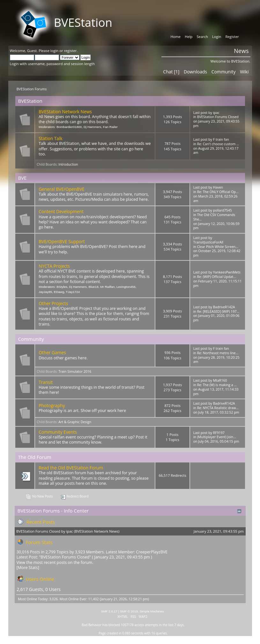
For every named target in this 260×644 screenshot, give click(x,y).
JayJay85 (45, 292)
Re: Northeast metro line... (218, 353)
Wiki (244, 72)
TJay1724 (73, 292)
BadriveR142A (224, 307)
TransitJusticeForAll (208, 242)
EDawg (59, 292)
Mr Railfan (107, 287)
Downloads (195, 72)
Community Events (58, 432)
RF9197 (219, 433)
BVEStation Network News (65, 112)
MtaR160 (220, 380)
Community (224, 72)
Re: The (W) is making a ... (217, 385)
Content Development (61, 211)
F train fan (221, 139)
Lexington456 (126, 287)
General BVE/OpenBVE (62, 189)
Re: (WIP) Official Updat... (217, 277)
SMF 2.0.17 (109, 611)
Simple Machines (152, 611)
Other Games (52, 352)
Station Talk (50, 138)
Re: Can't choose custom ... (218, 144)
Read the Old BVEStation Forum (71, 468)
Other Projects (53, 303)
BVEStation (83, 22)
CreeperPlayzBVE (152, 552)
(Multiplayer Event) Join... (217, 437)
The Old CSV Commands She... (214, 217)
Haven (218, 187)
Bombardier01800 (69, 127)
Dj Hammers (92, 127)
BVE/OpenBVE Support (62, 241)
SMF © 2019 (129, 611)
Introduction (68, 164)
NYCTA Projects (54, 266)
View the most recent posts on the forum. (55, 562)
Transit (46, 382)
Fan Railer (110, 127)
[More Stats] (28, 568)
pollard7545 (223, 210)
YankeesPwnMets (227, 272)
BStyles (62, 287)
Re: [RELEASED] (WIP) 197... (218, 311)
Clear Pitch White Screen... (218, 247)
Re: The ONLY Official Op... (218, 192)
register (70, 51)
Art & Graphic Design (75, 422)
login (54, 51)
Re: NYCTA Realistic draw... (218, 408)
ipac (216, 113)
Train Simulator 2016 (75, 371)
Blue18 (93, 287)
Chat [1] (171, 72)
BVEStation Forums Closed (218, 117)
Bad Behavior (92, 625)
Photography (52, 405)
